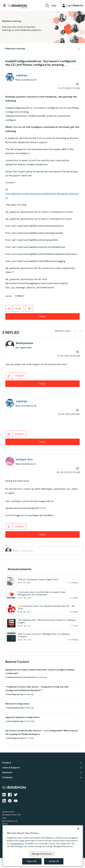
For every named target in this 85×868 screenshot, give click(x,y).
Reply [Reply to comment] (43, 384)
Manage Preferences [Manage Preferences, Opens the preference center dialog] (42, 854)
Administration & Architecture (22, 677)
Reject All (32, 861)
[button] (9, 308)
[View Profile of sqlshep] (22, 75)
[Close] (78, 829)
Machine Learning (15, 49)
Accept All (54, 861)
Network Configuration (17, 704)
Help (54, 6)
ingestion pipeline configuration (22, 717)
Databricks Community (17, 6)
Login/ (75, 5)
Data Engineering (15, 694)
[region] (43, 846)
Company (7, 777)
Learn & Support (11, 768)
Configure (20, 296)
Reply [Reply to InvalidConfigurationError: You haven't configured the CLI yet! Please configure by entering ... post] (43, 316)
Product (7, 763)
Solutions (7, 772)
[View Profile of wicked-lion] (24, 459)
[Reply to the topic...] (46, 551)
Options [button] (79, 49)
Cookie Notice (17, 844)
